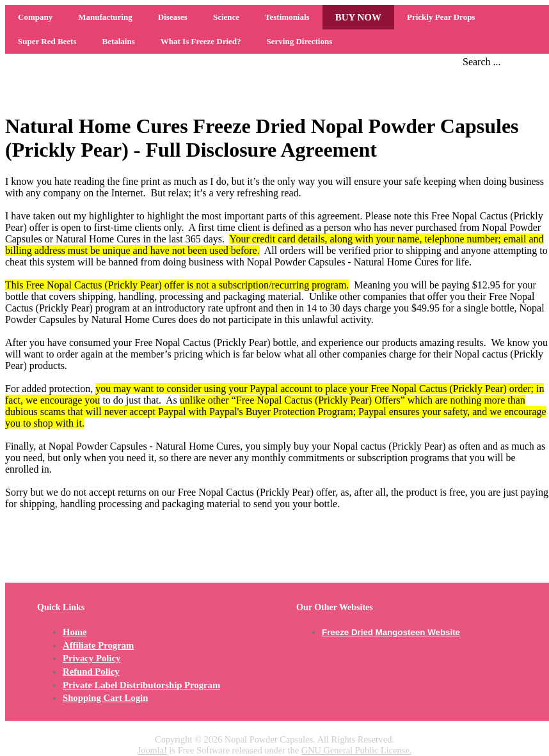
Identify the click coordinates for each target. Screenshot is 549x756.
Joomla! (152, 750)
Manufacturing (105, 17)
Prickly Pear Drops (441, 17)
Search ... (482, 62)
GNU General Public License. (357, 750)
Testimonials (287, 17)
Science (226, 17)
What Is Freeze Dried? (201, 41)
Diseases (173, 17)
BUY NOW (358, 17)
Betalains (118, 41)
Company (35, 17)
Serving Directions (300, 41)
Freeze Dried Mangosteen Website (391, 632)
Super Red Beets (47, 41)
